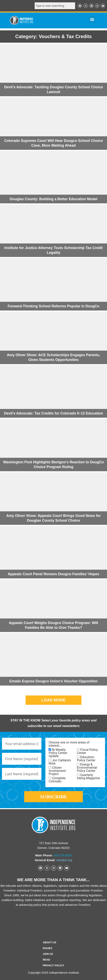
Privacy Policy (54, 965)
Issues (48, 948)
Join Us (48, 954)
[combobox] (55, 6)
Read (46, 960)
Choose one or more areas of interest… (69, 744)
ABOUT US (50, 942)
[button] (92, 20)
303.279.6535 (63, 855)
